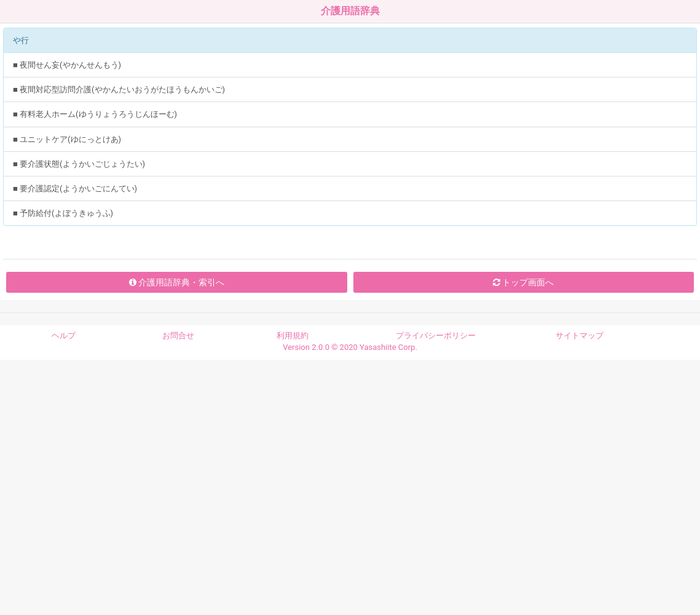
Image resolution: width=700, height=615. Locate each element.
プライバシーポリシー (436, 335)
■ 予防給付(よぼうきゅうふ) (63, 213)
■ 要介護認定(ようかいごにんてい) (75, 188)
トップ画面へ (523, 282)
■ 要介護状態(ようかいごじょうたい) (79, 164)
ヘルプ (64, 335)
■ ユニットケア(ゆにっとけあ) (67, 139)
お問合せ (178, 335)
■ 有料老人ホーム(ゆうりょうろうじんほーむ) (95, 114)
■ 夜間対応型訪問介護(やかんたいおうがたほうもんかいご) (119, 89)
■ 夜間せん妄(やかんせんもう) (67, 65)
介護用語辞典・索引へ (177, 282)
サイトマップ (580, 335)
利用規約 (293, 335)
